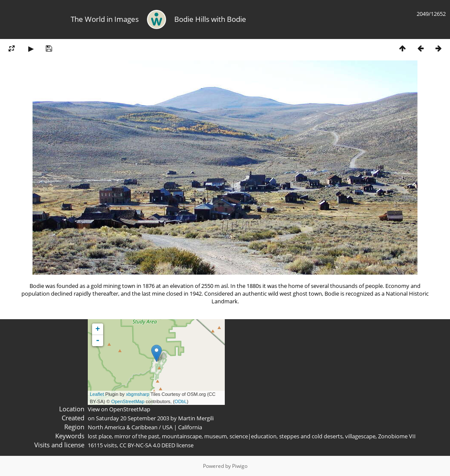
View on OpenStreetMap (119, 409)
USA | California (182, 427)
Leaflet (97, 394)
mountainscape (182, 436)
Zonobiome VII (397, 436)
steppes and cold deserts (311, 436)
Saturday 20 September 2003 (133, 418)
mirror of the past (137, 436)
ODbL (181, 401)
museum (216, 436)
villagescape (360, 436)
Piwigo (240, 466)
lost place (100, 436)
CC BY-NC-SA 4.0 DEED (147, 445)
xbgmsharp (137, 394)
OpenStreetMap (128, 401)
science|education (253, 436)
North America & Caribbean (123, 427)
